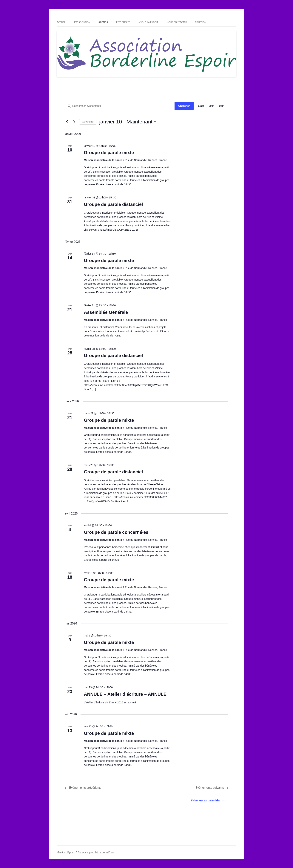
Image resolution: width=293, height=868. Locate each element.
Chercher (184, 106)
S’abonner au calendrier (206, 800)
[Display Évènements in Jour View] (221, 106)
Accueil (61, 22)
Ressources (123, 22)
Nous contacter (177, 22)
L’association (82, 22)
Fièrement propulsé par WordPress (96, 852)
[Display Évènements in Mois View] (211, 106)
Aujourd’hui (88, 122)
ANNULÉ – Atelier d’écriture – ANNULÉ (125, 694)
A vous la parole (148, 22)
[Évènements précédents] (67, 122)
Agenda (103, 22)
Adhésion (201, 22)
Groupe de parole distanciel (113, 204)
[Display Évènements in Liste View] (201, 106)
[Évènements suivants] (74, 122)
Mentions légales (66, 852)
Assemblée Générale (106, 312)
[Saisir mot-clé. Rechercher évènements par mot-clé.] (120, 106)
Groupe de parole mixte (109, 153)
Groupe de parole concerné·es (116, 532)
